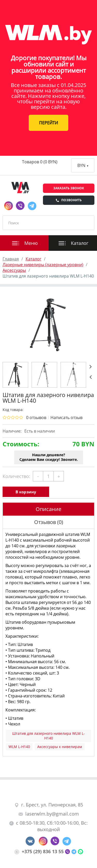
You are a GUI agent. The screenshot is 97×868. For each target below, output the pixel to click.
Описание (48, 509)
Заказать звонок (69, 188)
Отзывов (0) (49, 522)
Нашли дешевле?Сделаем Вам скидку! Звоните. (49, 457)
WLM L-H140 (19, 747)
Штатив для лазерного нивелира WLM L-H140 (48, 736)
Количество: (16, 476)
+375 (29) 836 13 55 (40, 851)
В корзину (26, 492)
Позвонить (69, 200)
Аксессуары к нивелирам (60, 747)
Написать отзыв (66, 418)
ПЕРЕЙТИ (48, 123)
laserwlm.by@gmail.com (49, 814)
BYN (83, 165)
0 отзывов (36, 418)
